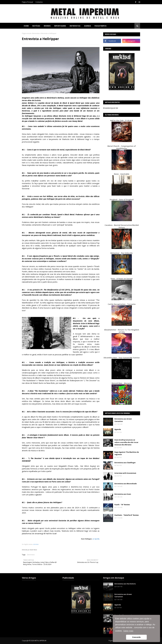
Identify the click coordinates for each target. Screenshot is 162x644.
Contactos (39, 2)
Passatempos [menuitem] (101, 26)
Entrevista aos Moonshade (126, 484)
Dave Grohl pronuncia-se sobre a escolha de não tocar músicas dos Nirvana (126, 442)
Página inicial (26, 33)
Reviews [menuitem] (47, 26)
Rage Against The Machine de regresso (127, 453)
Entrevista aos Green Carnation (123, 420)
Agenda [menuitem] (87, 26)
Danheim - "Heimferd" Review (127, 515)
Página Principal (27, 2)
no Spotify (96, 539)
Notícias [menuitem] (36, 26)
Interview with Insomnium (125, 473)
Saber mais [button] (128, 631)
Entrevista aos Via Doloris (125, 584)
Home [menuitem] (26, 26)
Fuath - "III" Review (122, 505)
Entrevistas (36, 33)
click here (36, 544)
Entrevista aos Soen (123, 494)
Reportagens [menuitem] (60, 26)
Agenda (118, 429)
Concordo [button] (136, 637)
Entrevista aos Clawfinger (125, 463)
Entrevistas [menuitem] (75, 26)
